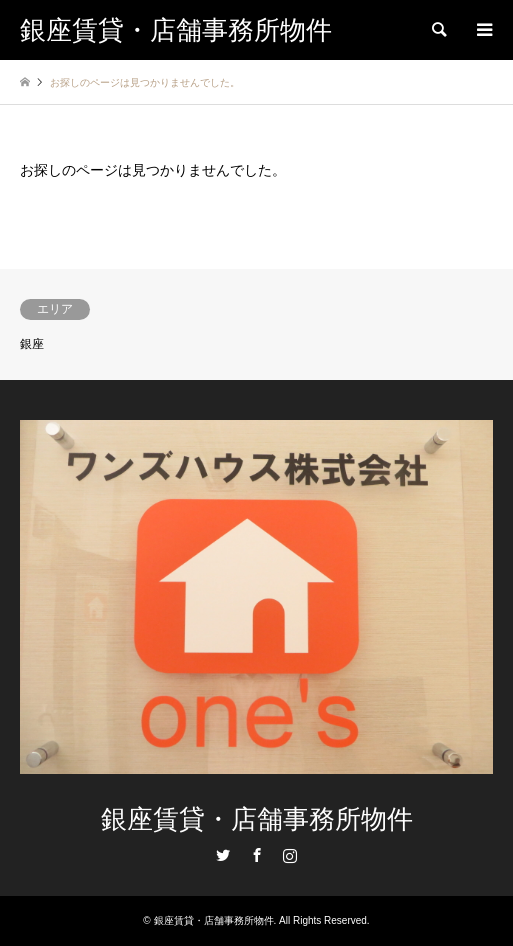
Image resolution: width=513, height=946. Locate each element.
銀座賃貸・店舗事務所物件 (257, 819)
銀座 (32, 344)
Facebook (257, 855)
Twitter (223, 855)
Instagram (290, 855)
